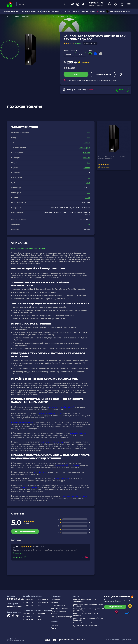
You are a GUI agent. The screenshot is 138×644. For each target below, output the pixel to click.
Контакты (56, 614)
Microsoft (87, 153)
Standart (87, 168)
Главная (10, 17)
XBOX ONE (26, 17)
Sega (41, 617)
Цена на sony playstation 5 (23, 422)
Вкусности (65, 12)
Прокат (56, 628)
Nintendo (43, 614)
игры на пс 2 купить (29, 487)
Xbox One (87, 158)
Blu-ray (88, 198)
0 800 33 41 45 (96, 3)
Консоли (35, 17)
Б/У (89, 225)
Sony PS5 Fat (30, 605)
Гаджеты (55, 12)
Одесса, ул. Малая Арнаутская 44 (88, 626)
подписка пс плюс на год (52, 442)
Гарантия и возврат (61, 611)
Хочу (76, 74)
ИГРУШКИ (46, 12)
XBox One (43, 605)
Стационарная (84, 148)
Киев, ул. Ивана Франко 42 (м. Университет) (87, 600)
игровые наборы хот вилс (68, 465)
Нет (89, 133)
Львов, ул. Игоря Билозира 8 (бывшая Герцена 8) (90, 619)
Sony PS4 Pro (30, 619)
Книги (74, 12)
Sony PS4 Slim (31, 614)
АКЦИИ (101, 12)
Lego (41, 619)
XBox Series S (45, 600)
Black (88, 183)
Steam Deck (36, 12)
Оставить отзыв (25, 531)
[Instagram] (9, 617)
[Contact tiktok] (13, 617)
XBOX (18, 12)
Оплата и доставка (60, 605)
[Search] (64, 4)
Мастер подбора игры (118, 12)
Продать (123, 90)
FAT (89, 163)
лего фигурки (41, 472)
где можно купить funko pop (50, 414)
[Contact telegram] (18, 617)
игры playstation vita (79, 433)
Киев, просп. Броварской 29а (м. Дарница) (88, 614)
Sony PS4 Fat (30, 617)
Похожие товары (103, 74)
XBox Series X (45, 602)
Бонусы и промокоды (61, 608)
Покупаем (57, 625)
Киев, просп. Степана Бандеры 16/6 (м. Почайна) (90, 605)
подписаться (117, 607)
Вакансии (57, 602)
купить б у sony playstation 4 (62, 407)
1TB (89, 178)
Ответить (18, 557)
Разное (93, 12)
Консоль (87, 143)
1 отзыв (78, 43)
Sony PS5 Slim (30, 602)
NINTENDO (26, 12)
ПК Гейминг (84, 12)
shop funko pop (62, 479)
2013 (89, 193)
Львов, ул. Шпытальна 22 (85, 623)
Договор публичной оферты (64, 617)
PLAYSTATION (10, 12)
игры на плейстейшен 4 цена (74, 496)
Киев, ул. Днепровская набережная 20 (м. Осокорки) (90, 610)
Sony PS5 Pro (30, 600)
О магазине (57, 600)
